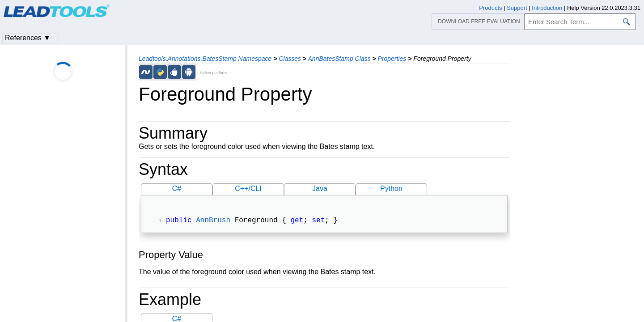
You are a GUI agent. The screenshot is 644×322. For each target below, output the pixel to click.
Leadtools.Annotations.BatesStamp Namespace (205, 59)
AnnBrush (213, 221)
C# (177, 189)
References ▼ (28, 38)
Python (391, 189)
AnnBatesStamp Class (339, 59)
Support (517, 8)
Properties (392, 59)
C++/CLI (248, 189)
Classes (290, 59)
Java (320, 189)
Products (490, 8)
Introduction (547, 8)
